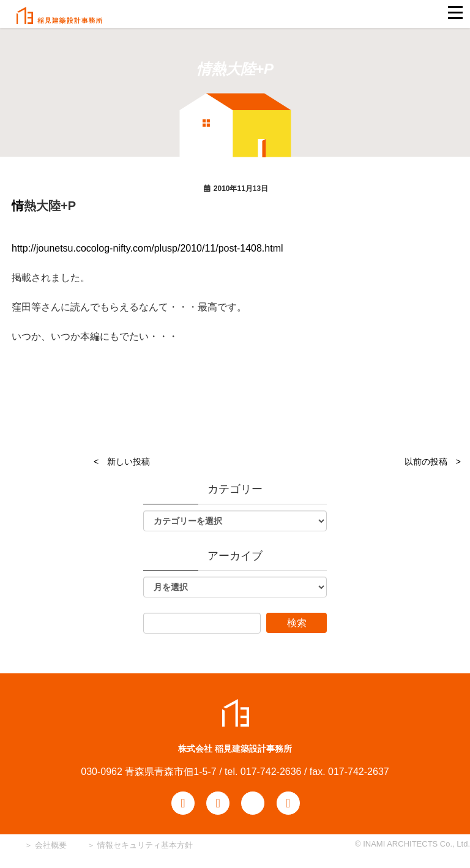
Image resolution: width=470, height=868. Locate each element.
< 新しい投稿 (122, 462)
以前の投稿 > (433, 462)
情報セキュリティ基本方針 (145, 845)
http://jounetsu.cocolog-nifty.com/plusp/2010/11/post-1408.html (147, 248)
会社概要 (50, 845)
